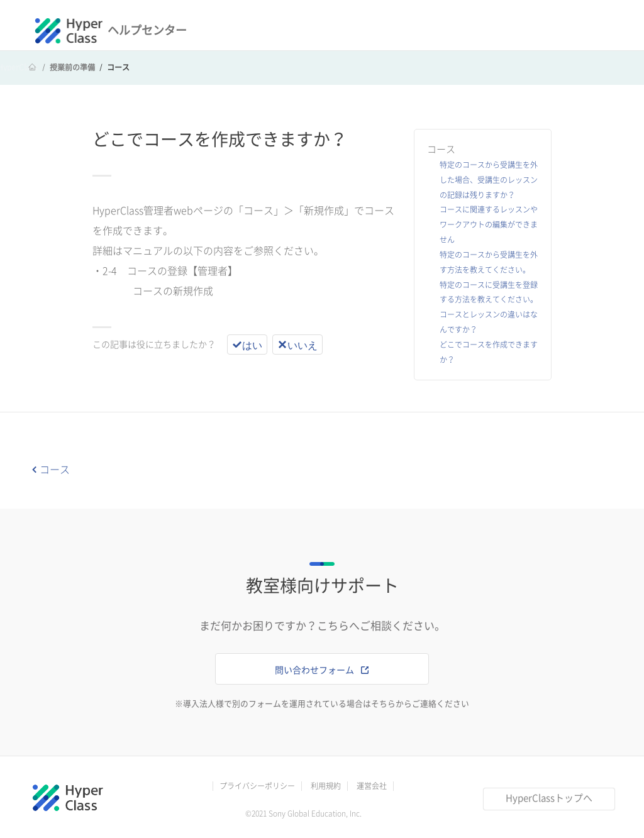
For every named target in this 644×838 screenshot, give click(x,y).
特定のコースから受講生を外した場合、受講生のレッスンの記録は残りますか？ (489, 180)
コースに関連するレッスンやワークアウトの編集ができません (489, 224)
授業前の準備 (72, 67)
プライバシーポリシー (257, 786)
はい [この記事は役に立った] (252, 345)
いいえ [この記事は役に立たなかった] (303, 345)
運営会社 (372, 786)
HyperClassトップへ (549, 798)
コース (118, 67)
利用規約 (326, 786)
